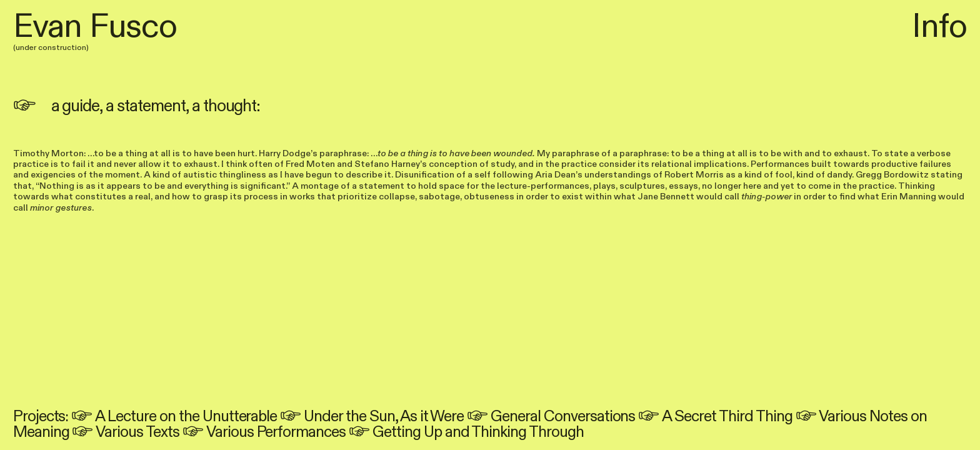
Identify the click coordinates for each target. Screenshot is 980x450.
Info (939, 27)
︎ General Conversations (551, 417)
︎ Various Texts (125, 432)
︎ (83, 417)
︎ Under (311, 417)
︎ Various (831, 417)
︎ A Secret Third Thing (715, 417)
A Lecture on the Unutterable (186, 417)
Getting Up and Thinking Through (478, 432)
